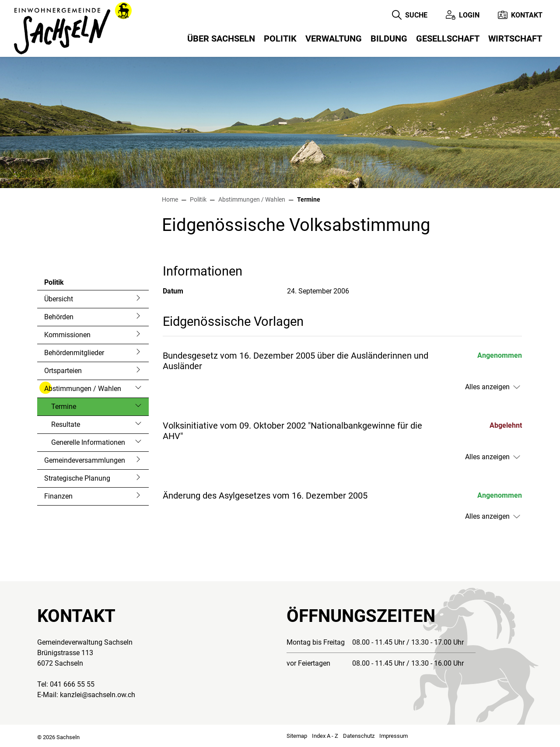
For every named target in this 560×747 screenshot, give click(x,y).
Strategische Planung (77, 478)
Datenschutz (359, 736)
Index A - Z (325, 736)
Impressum (394, 736)
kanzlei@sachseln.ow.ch (98, 695)
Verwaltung (334, 38)
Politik (280, 38)
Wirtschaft (515, 38)
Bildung (389, 38)
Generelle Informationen (88, 442)
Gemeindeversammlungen (85, 460)
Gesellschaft (448, 38)
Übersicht (59, 299)
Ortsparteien (63, 371)
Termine (75, 409)
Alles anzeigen (487, 387)
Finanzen (58, 496)
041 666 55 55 (72, 684)
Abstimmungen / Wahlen (83, 389)
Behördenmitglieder (74, 353)
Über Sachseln (221, 38)
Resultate (66, 424)
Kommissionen (67, 335)
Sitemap (297, 736)
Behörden (59, 317)
